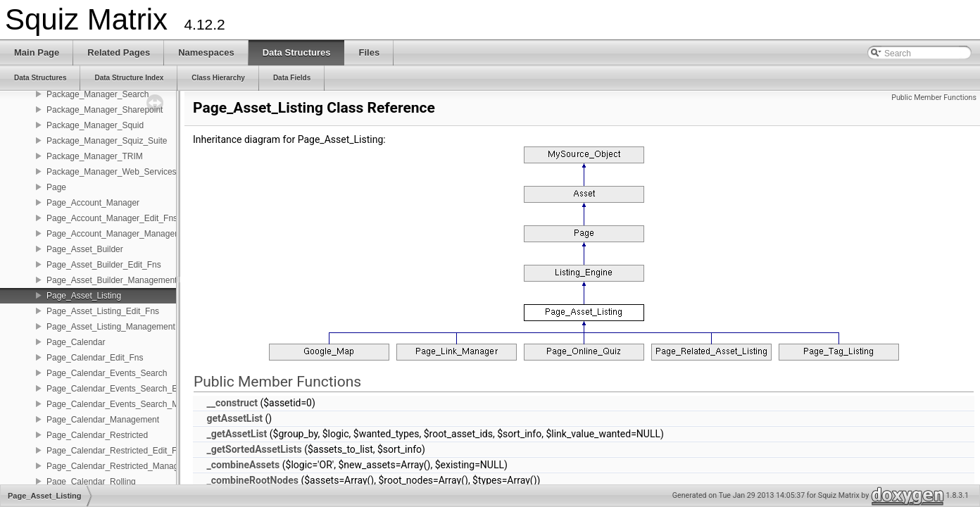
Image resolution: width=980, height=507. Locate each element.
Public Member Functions (934, 98)
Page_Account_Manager (93, 203)
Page (56, 187)
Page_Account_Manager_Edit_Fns (112, 218)
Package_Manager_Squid (95, 125)
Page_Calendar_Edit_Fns (95, 358)
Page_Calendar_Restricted (97, 435)
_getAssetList (237, 434)
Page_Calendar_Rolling (91, 482)
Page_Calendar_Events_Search (107, 373)
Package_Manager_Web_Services (112, 172)
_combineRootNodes (252, 480)
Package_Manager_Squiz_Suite (107, 141)
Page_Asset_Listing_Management (111, 327)
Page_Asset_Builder (85, 249)
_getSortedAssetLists (254, 449)
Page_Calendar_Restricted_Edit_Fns (116, 451)
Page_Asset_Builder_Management (112, 280)
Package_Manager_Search (98, 94)
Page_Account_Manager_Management (120, 234)
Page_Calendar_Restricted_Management (124, 466)
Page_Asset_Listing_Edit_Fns (103, 311)
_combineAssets (243, 465)
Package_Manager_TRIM (95, 156)
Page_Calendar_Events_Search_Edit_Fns (126, 389)
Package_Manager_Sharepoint (105, 110)
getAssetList (234, 418)
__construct (232, 403)
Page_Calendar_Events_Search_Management (134, 404)
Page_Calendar (76, 342)
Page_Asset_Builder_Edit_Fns (104, 265)
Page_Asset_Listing (84, 296)
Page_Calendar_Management (103, 420)
